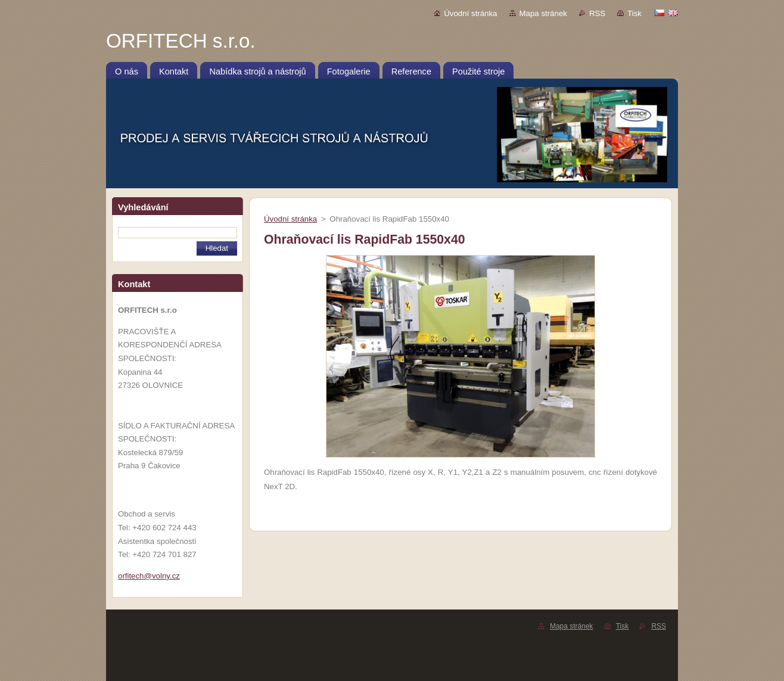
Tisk (634, 13)
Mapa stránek (543, 13)
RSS (597, 13)
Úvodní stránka (470, 13)
